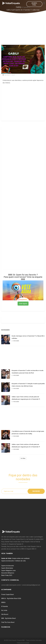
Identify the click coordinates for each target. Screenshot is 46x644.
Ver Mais (23, 458)
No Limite (4, 610)
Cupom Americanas (7, 568)
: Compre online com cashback (15, 558)
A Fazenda (5, 606)
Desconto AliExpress (8, 573)
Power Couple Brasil (7, 594)
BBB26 (3, 602)
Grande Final (34, 4)
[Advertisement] (23, 26)
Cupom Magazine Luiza (8, 570)
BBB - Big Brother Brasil (8, 618)
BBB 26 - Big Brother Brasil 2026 (11, 598)
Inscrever (36, 491)
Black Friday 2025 (7, 575)
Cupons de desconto (8, 566)
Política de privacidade (23, 643)
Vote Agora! (23, 304)
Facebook (6, 627)
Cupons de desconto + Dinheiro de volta (13, 561)
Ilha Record (5, 614)
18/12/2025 (15, 341)
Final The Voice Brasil (8, 622)
